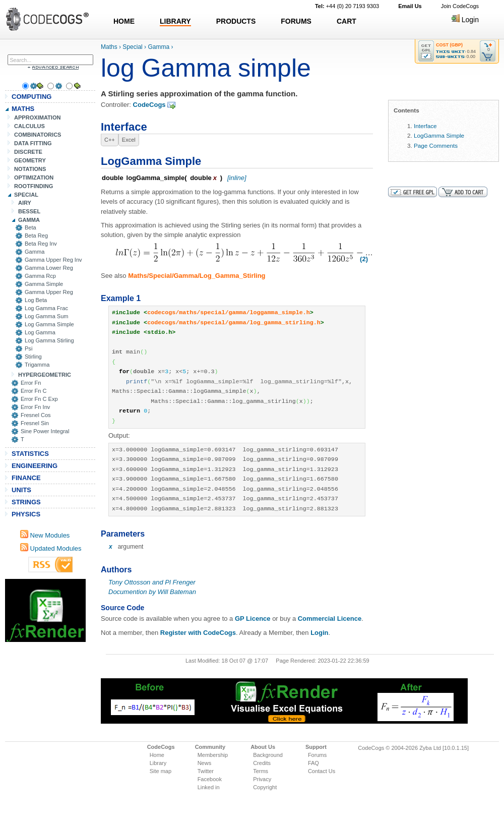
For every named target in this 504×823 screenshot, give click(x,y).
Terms (261, 771)
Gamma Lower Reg (49, 268)
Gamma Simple (44, 284)
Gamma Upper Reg (49, 292)
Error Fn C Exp (39, 399)
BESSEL (29, 211)
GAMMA (29, 220)
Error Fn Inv (35, 407)
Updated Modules (51, 548)
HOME (124, 21)
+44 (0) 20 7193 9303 (347, 6)
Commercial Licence (330, 619)
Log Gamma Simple (49, 324)
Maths (109, 47)
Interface (425, 126)
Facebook (210, 779)
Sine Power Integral (45, 431)
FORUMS (296, 21)
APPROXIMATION (37, 117)
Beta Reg (36, 236)
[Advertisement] (45, 610)
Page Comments (436, 145)
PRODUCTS (236, 21)
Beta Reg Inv (41, 244)
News (205, 763)
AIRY (25, 203)
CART (346, 21)
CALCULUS (29, 126)
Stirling (33, 357)
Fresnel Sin (35, 423)
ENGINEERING (35, 466)
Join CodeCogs (460, 6)
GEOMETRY (30, 160)
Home (157, 755)
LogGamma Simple (439, 135)
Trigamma (37, 365)
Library (158, 763)
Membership (213, 755)
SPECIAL (26, 195)
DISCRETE (28, 152)
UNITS (21, 490)
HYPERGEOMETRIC (45, 375)
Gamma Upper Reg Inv (53, 260)
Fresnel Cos (36, 415)
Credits (262, 763)
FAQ (313, 763)
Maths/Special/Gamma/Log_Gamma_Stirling (197, 276)
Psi (28, 348)
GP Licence (253, 619)
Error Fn (31, 383)
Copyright (265, 787)
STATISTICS (30, 454)
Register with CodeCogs (198, 633)
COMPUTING (31, 97)
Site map (161, 771)
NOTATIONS (30, 169)
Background (268, 755)
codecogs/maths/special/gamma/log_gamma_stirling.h (234, 323)
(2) (364, 259)
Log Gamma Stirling (49, 340)
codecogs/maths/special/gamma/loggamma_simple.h (229, 313)
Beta (30, 227)
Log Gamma (40, 332)
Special (132, 47)
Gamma (35, 252)
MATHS (23, 109)
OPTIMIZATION (34, 178)
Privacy (262, 779)
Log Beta (36, 300)
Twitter (206, 771)
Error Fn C (34, 391)
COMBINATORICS (38, 135)
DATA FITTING (33, 143)
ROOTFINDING (34, 186)
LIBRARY (175, 21)
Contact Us (322, 771)
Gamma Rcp (40, 276)
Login (465, 20)
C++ (110, 140)
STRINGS (26, 502)
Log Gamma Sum (47, 316)
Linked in (209, 787)
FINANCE (26, 478)
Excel (129, 140)
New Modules (45, 535)
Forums (317, 755)
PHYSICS (26, 514)
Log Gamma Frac (46, 308)
